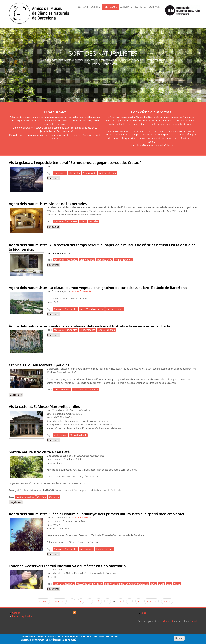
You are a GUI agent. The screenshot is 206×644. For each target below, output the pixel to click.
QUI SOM (83, 7)
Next (202, 65)
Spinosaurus (60, 173)
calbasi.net (168, 621)
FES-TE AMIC (110, 7)
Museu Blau (75, 173)
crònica (94, 390)
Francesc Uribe (105, 260)
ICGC (154, 584)
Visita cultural (60, 435)
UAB (169, 584)
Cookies (16, 613)
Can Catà (42, 497)
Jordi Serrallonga (107, 173)
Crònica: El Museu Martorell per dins (39, 365)
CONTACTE (155, 7)
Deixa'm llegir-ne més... (65, 640)
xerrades (94, 221)
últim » (167, 601)
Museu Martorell (62, 390)
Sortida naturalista (25, 497)
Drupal (193, 621)
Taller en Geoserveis (64, 584)
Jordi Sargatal (87, 549)
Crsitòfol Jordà (87, 260)
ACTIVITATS (126, 7)
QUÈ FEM (96, 7)
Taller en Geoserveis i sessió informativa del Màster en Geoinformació (67, 566)
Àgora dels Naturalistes (65, 221)
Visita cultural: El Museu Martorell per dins (44, 406)
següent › (151, 601)
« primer (43, 601)
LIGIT (162, 584)
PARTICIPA (140, 7)
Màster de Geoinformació (90, 584)
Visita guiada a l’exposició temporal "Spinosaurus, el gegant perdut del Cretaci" (75, 162)
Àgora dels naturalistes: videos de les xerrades (48, 204)
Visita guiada (90, 173)
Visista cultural (80, 390)
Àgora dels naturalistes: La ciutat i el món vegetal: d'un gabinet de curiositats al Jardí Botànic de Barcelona (98, 288)
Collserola (54, 497)
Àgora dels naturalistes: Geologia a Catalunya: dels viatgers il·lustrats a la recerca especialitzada (89, 326)
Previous (4, 65)
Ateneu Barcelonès (82, 518)
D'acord (179, 638)
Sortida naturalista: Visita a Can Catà (39, 452)
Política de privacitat (22, 616)
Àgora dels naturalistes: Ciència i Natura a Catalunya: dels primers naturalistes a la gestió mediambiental (97, 514)
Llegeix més (54, 178)
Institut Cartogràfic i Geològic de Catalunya (127, 584)
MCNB (177, 584)
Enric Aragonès (87, 330)
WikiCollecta (166, 145)
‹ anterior (60, 601)
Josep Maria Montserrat (92, 309)
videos (83, 221)
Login (144, 613)
